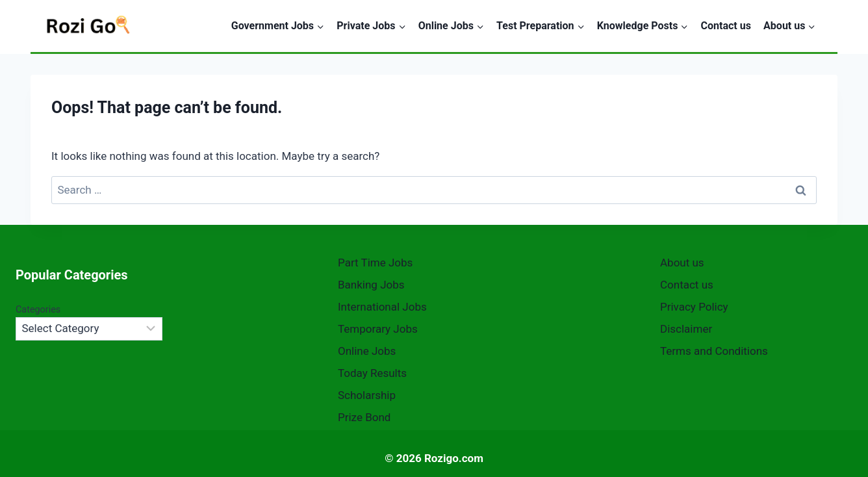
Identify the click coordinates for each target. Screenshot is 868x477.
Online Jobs (367, 351)
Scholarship (367, 395)
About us (682, 263)
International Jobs (382, 307)
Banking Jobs (371, 285)
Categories (38, 310)
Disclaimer (686, 329)
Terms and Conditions (714, 351)
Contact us (726, 26)
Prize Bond (364, 417)
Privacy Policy (694, 307)
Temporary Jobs (378, 329)
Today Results (372, 373)
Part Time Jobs (375, 263)
